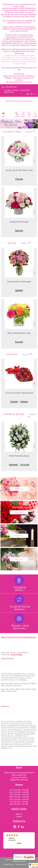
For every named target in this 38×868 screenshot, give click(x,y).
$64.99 (19, 231)
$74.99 (19, 179)
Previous (3, 161)
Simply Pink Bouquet (19, 222)
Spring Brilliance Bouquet (19, 282)
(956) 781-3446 (11, 87)
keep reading (17, 654)
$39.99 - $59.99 (19, 402)
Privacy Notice (21, 864)
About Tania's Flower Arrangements (18, 637)
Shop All (29, 132)
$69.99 (19, 291)
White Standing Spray (19, 456)
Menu (3, 117)
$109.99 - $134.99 (19, 465)
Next (35, 161)
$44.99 (19, 342)
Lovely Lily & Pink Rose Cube (19, 170)
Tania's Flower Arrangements (19, 101)
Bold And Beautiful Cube (19, 333)
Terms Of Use (8, 864)
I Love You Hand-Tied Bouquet (19, 393)
